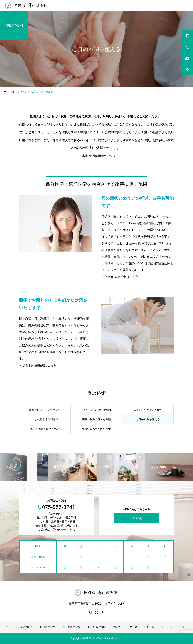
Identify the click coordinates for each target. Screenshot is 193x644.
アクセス (132, 627)
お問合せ (149, 627)
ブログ (116, 627)
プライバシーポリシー (174, 627)
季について (27, 627)
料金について (48, 627)
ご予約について (72, 627)
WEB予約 (136, 518)
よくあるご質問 (97, 627)
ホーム (10, 627)
